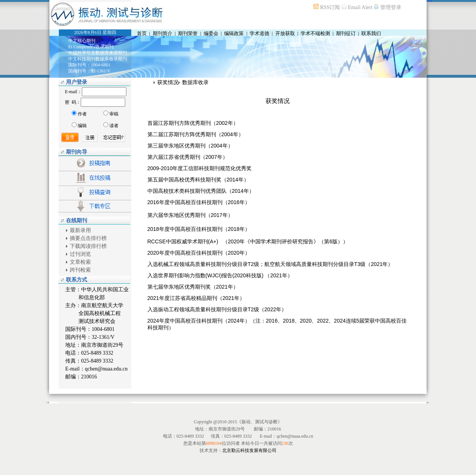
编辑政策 (234, 33)
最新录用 (80, 230)
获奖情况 (168, 82)
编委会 (211, 33)
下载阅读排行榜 (88, 246)
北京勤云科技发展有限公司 (249, 450)
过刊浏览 (80, 254)
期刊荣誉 (188, 33)
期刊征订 (346, 33)
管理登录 (390, 7)
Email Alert (360, 7)
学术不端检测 (315, 33)
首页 (142, 33)
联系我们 (371, 33)
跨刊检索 (80, 270)
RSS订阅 (330, 7)
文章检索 (80, 262)
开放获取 (285, 33)
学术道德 (259, 33)
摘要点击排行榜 (88, 238)
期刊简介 (163, 33)
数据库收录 (195, 82)
